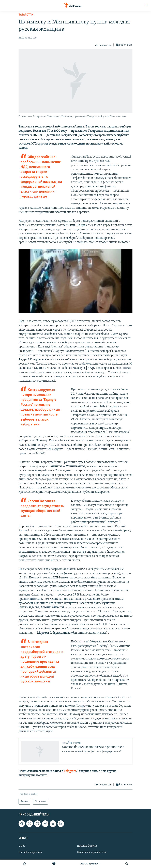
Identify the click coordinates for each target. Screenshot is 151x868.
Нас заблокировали (30, 852)
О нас (22, 846)
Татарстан (26, 15)
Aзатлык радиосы (90, 864)
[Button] (103, 45)
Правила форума (87, 846)
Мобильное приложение (92, 852)
